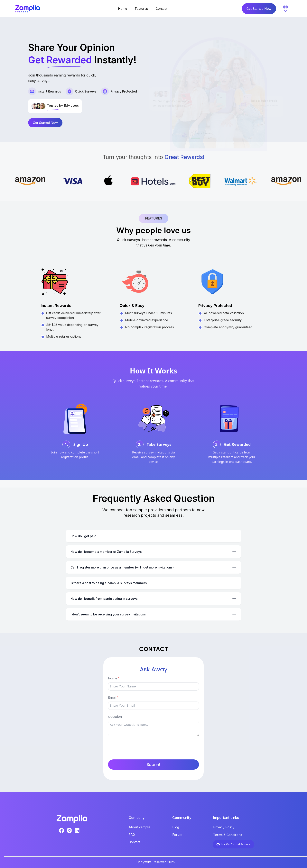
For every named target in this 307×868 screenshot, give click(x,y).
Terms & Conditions (228, 835)
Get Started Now (259, 9)
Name (113, 678)
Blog (176, 827)
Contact (161, 9)
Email (112, 698)
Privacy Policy (224, 827)
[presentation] (138, 747)
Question (115, 717)
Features (141, 9)
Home (123, 9)
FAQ (132, 835)
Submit (154, 765)
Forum (177, 835)
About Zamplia (140, 827)
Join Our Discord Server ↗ (233, 844)
